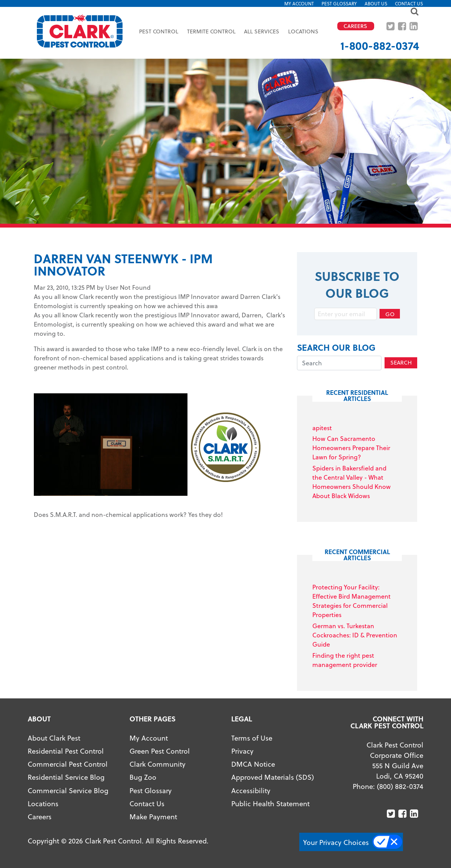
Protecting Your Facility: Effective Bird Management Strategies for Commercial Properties (352, 601)
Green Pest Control (160, 751)
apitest (322, 428)
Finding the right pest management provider (345, 660)
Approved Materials (263, 777)
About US (376, 3)
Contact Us (409, 3)
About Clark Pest (54, 738)
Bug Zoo (143, 777)
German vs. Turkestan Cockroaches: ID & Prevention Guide (355, 635)
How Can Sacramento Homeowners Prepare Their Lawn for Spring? (351, 448)
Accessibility (251, 790)
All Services (262, 31)
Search (401, 362)
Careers (40, 816)
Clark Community (158, 764)
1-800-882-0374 (380, 45)
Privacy (242, 751)
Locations (303, 31)
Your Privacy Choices (336, 842)
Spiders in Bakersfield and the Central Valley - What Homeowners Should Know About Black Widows (352, 482)
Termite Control (211, 31)
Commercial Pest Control (68, 764)
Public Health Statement (270, 803)
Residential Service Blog (66, 777)
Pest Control (159, 31)
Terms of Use (252, 738)
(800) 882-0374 (400, 786)
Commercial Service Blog (68, 790)
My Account (299, 3)
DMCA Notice (253, 764)
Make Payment (153, 816)
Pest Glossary (339, 3)
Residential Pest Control (66, 751)
